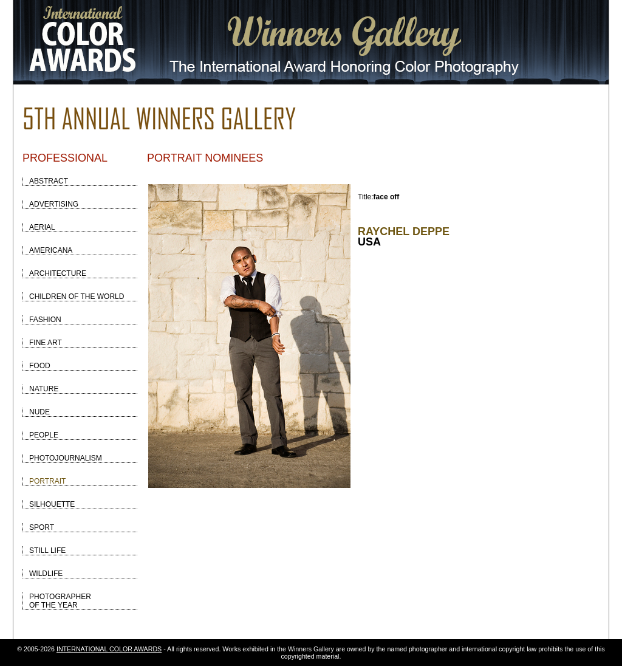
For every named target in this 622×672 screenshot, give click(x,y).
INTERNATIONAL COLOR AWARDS (109, 649)
